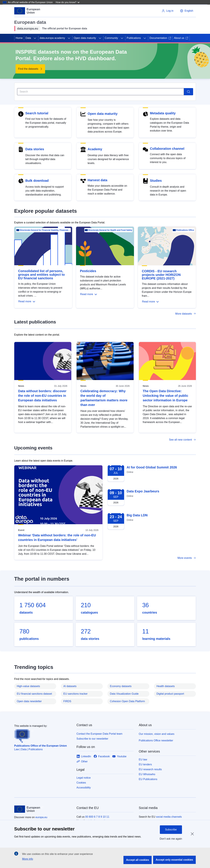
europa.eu (41, 817)
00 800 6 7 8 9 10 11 (97, 817)
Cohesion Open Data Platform (127, 701)
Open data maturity (85, 38)
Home (19, 38)
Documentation (160, 38)
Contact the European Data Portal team (100, 734)
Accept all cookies (138, 860)
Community (111, 38)
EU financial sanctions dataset (34, 694)
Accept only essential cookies (174, 860)
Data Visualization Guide (124, 694)
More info (28, 859)
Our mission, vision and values (157, 734)
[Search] (100, 92)
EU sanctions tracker (76, 694)
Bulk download (37, 181)
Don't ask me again (171, 839)
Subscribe (171, 830)
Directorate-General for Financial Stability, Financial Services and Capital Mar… (45, 230)
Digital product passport (170, 694)
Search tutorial (37, 113)
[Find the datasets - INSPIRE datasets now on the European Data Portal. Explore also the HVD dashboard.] (30, 69)
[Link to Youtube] (119, 756)
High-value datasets (28, 686)
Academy (95, 149)
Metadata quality (163, 113)
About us (181, 38)
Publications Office (185, 230)
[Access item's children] (35, 38)
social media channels (169, 817)
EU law (143, 759)
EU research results (150, 769)
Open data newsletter (29, 701)
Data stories (35, 149)
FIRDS (67, 701)
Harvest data (98, 180)
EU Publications (148, 779)
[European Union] (27, 11)
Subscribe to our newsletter (92, 739)
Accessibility (84, 788)
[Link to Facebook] (102, 756)
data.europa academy (52, 38)
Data (28, 38)
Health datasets (166, 686)
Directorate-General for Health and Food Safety (110, 230)
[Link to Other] (82, 761)
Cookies (81, 783)
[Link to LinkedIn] (84, 756)
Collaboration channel (167, 149)
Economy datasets (121, 686)
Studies (156, 181)
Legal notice (84, 778)
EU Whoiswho (147, 774)
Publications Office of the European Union (41, 746)
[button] (187, 11)
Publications (134, 38)
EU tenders (145, 764)
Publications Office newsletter (156, 740)
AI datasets (70, 686)
